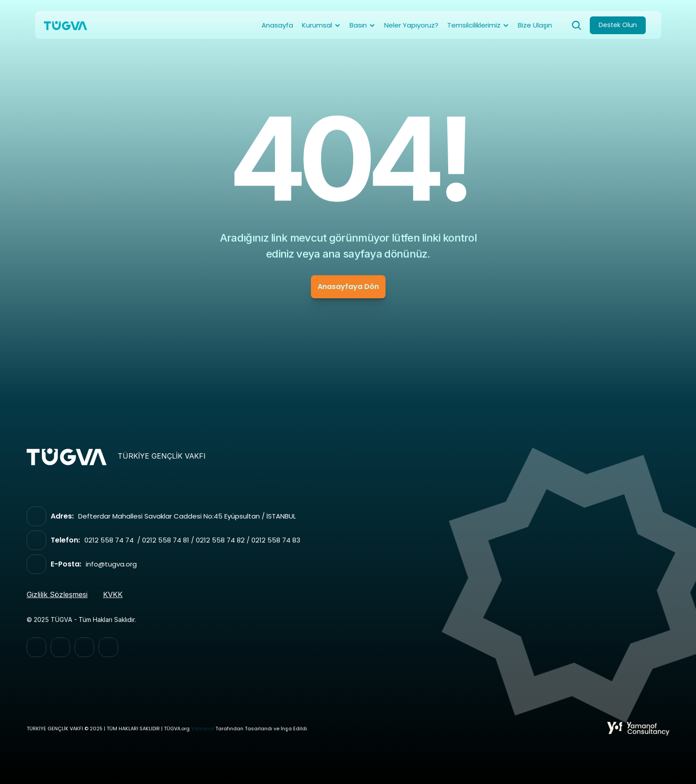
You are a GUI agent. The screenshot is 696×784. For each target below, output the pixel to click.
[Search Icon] (577, 25)
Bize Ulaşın (535, 25)
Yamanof (203, 729)
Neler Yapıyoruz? (411, 25)
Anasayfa (277, 25)
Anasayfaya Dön (348, 287)
